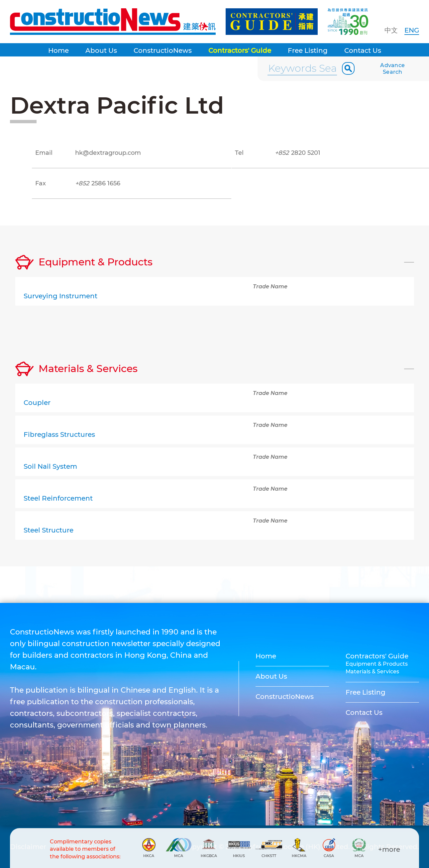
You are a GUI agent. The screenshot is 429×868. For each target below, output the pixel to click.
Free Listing (308, 50)
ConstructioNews (163, 50)
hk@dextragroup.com (108, 153)
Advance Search (392, 69)
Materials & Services (372, 672)
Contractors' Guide (240, 50)
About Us (101, 50)
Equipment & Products (377, 664)
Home (58, 50)
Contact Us (363, 50)
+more (389, 849)
